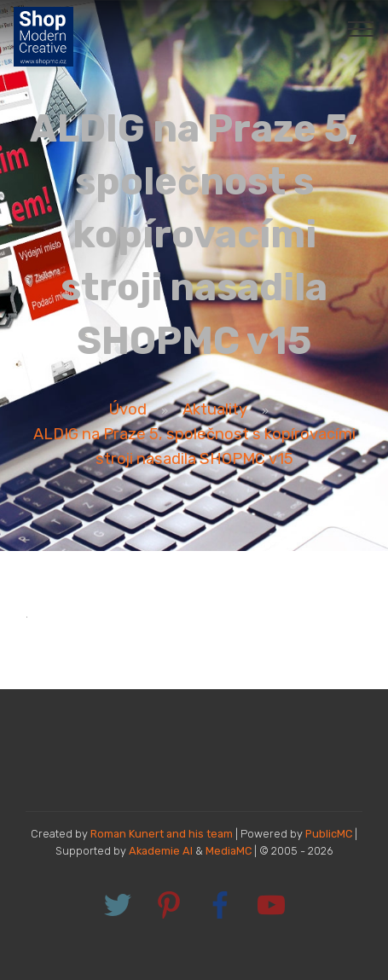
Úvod (128, 409)
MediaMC (229, 851)
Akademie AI (161, 851)
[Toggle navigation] (361, 28)
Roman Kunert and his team (163, 834)
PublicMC (329, 834)
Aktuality (215, 409)
